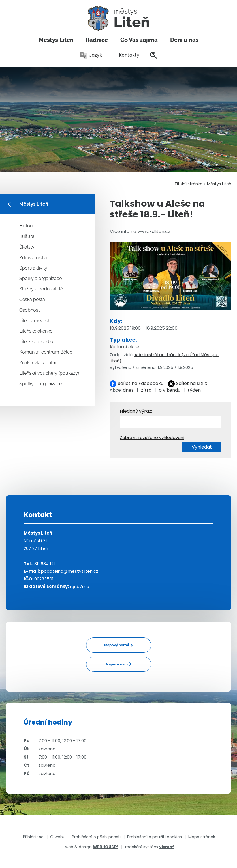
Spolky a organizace (40, 278)
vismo (167, 847)
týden (194, 390)
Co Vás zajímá (139, 40)
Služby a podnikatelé (41, 289)
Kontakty (126, 55)
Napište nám (117, 664)
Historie (27, 226)
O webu (58, 837)
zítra (146, 390)
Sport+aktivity (33, 268)
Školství (27, 247)
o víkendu (170, 390)
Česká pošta (32, 299)
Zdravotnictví (33, 258)
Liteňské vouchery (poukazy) (49, 373)
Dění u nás (184, 40)
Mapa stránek (202, 837)
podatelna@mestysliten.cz (70, 571)
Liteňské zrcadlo (36, 342)
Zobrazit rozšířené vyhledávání (152, 437)
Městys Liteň (56, 40)
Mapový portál (117, 645)
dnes (128, 390)
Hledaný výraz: (136, 411)
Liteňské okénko (36, 331)
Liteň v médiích (35, 321)
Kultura (27, 236)
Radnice (97, 40)
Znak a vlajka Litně (38, 363)
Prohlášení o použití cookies (154, 837)
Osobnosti (30, 310)
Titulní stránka (188, 184)
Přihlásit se (33, 837)
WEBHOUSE (106, 847)
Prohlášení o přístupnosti (96, 837)
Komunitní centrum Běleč (46, 352)
